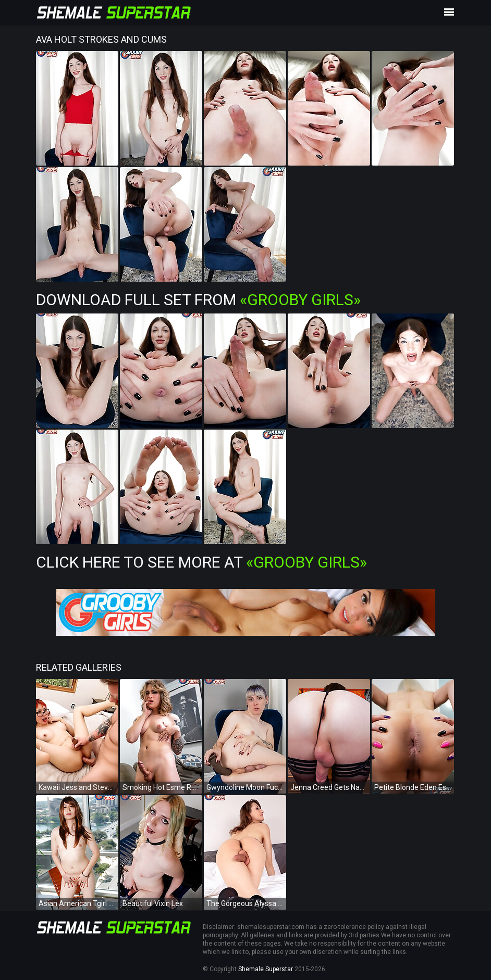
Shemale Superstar (266, 969)
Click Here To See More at (201, 562)
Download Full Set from (198, 300)
